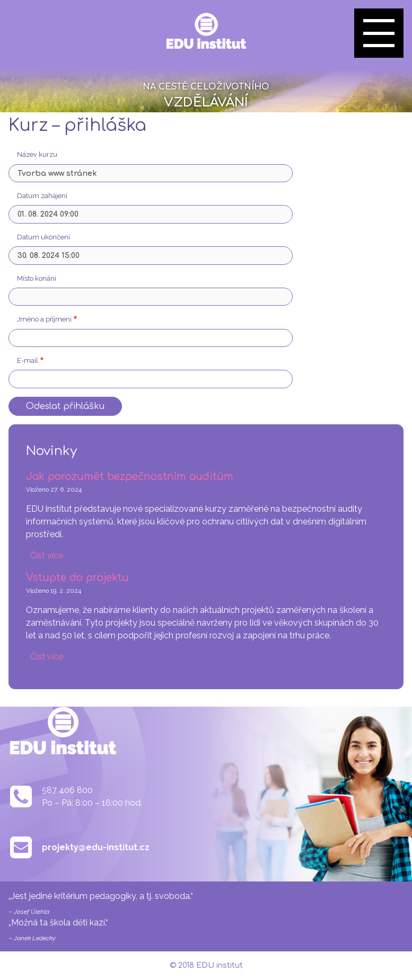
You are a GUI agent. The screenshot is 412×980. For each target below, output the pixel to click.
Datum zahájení (42, 196)
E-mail (28, 360)
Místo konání (37, 278)
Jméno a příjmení (44, 319)
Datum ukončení (43, 237)
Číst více (47, 555)
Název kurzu (37, 154)
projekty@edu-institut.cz (96, 847)
